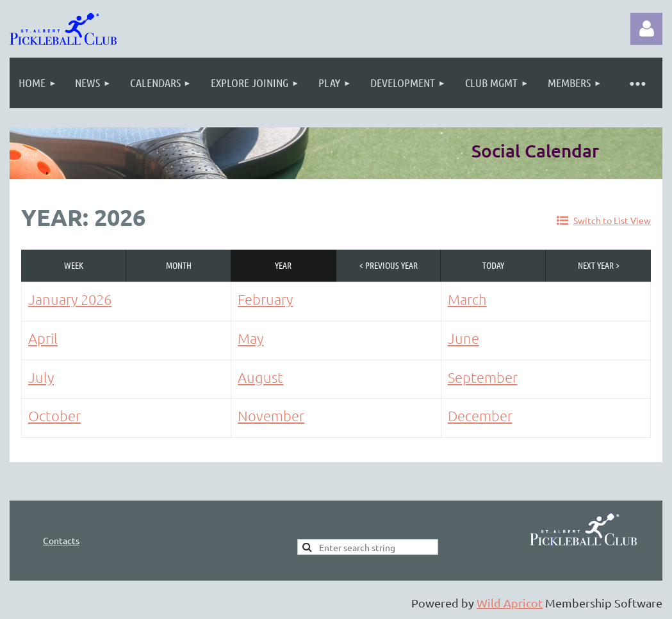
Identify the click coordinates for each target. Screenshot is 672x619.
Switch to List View (612, 220)
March (467, 299)
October (54, 415)
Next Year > (599, 265)
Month (179, 265)
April (43, 338)
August (260, 377)
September (483, 377)
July (41, 377)
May (250, 338)
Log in (646, 29)
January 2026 (70, 299)
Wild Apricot (510, 603)
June (463, 338)
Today (493, 265)
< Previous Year (389, 265)
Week (74, 265)
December (480, 415)
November (271, 415)
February (265, 299)
